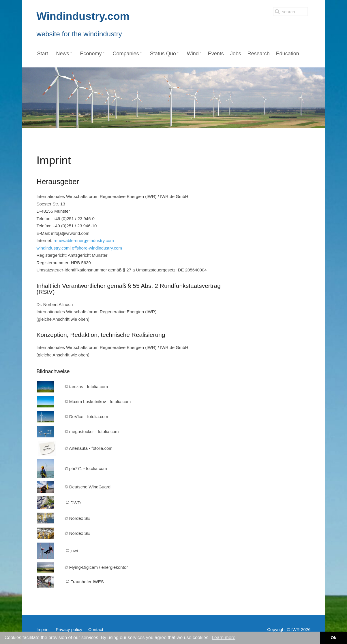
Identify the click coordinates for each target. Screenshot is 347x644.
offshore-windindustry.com (97, 248)
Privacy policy (69, 629)
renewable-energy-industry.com (84, 240)
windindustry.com (53, 248)
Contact (96, 629)
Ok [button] (333, 638)
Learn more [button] (224, 638)
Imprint (43, 629)
